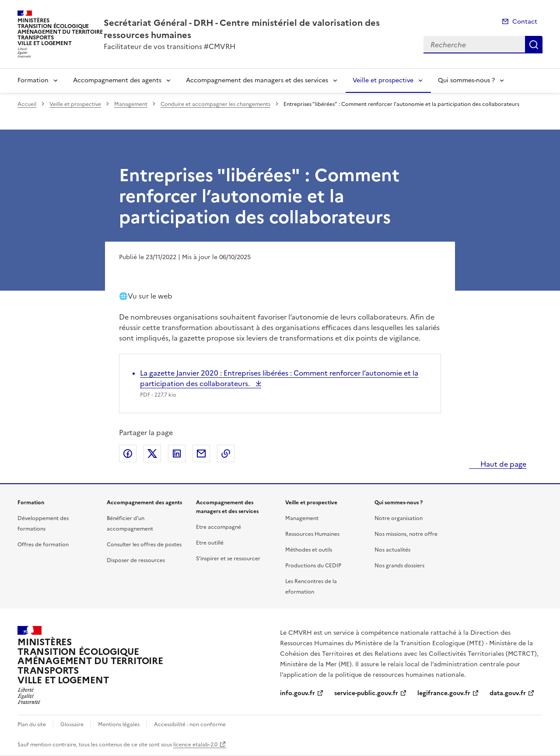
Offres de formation (43, 545)
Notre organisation (399, 518)
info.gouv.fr (297, 693)
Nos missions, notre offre (406, 534)
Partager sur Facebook (128, 454)
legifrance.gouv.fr (444, 693)
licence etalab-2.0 (195, 745)
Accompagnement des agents (117, 80)
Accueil (27, 104)
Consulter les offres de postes (144, 545)
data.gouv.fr (508, 693)
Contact (525, 22)
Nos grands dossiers (399, 566)
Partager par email (201, 454)
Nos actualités (392, 550)
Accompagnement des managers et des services (257, 80)
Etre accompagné (219, 527)
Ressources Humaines (312, 534)
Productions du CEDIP (313, 566)
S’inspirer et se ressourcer (228, 559)
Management (131, 104)
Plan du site (32, 724)
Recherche (534, 45)
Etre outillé (210, 543)
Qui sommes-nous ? (466, 80)
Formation (33, 80)
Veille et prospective (383, 80)
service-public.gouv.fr (366, 693)
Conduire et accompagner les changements (215, 104)
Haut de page (502, 464)
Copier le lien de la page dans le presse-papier (226, 454)
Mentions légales (119, 724)
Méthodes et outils (309, 550)
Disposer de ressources (136, 560)
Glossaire (72, 724)
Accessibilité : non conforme (190, 724)
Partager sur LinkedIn (177, 454)
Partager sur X (152, 454)
